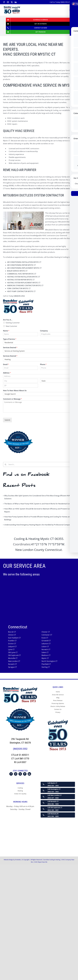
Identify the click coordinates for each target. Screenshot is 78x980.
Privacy (58, 712)
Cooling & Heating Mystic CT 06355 (39, 539)
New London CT (14, 661)
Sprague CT (12, 667)
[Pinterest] (25, 774)
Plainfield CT (46, 664)
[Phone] (57, 368)
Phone (43, 364)
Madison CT (46, 655)
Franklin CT (12, 641)
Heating (20, 791)
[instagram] (8, 2)
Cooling (20, 788)
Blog (58, 698)
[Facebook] (11, 774)
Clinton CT (12, 635)
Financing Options (58, 703)
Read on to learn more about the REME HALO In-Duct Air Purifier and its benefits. (42, 188)
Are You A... (8, 320)
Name (6, 331)
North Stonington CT (49, 661)
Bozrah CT (12, 632)
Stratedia (18, 860)
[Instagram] (16, 774)
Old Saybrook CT (14, 655)
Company (44, 331)
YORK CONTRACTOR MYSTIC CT (19, 288)
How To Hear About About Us (15, 391)
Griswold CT (46, 641)
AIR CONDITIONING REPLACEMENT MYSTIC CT (24, 268)
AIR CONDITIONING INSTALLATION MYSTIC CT (24, 262)
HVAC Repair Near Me (41, 862)
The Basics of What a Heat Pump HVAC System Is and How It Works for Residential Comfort (39, 504)
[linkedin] (16, 2)
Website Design (8, 860)
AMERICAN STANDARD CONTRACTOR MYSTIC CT (25, 285)
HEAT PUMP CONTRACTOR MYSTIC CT (21, 291)
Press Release (58, 701)
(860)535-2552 (19, 296)
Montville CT (13, 658)
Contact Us (58, 709)
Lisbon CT (45, 647)
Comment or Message (12, 399)
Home (58, 692)
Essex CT (45, 638)
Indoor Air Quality (20, 794)
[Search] (6, 464)
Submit (7, 420)
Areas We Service (58, 695)
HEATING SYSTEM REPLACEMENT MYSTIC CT (24, 283)
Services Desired (10, 348)
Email (6, 364)
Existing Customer (13, 323)
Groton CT (12, 644)
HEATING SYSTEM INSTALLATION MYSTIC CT (24, 277)
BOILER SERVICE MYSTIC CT (17, 271)
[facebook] (4, 2)
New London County (30, 550)
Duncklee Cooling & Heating (52, 860)
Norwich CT (46, 649)
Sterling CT (46, 667)
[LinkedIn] (29, 774)
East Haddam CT (14, 638)
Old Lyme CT (13, 652)
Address (7, 373)
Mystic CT (45, 658)
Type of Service (10, 339)
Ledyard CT (12, 647)
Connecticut (53, 550)
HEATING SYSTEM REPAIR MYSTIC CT (21, 280)
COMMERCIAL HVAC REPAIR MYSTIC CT (22, 274)
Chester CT (46, 632)
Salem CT (45, 652)
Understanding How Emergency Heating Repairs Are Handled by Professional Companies (38, 525)
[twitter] (12, 2)
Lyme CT (11, 649)
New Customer (11, 326)
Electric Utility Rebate (58, 706)
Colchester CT (47, 635)
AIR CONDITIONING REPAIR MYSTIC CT (21, 265)
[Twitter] (20, 774)
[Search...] (39, 464)
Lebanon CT (46, 644)
